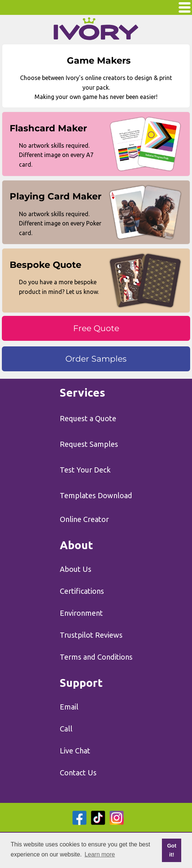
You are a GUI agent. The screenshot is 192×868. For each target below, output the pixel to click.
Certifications (82, 591)
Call (66, 729)
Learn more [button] (100, 854)
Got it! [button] (172, 850)
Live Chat (75, 751)
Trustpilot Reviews (91, 635)
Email (69, 707)
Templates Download (96, 495)
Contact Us (78, 773)
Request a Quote (88, 418)
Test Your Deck (85, 470)
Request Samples (89, 444)
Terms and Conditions (96, 657)
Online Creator (84, 519)
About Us (76, 569)
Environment (81, 613)
